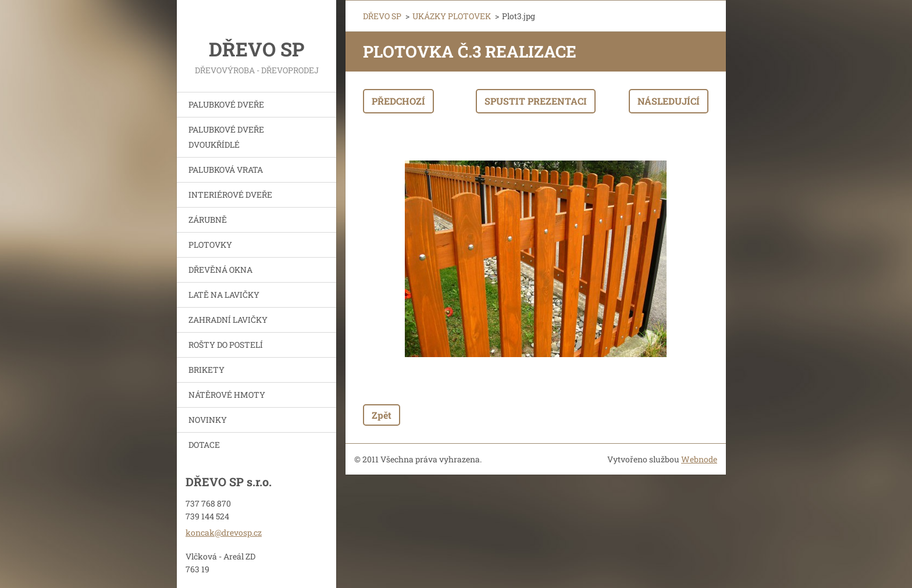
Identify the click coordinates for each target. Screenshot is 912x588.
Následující (669, 101)
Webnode (699, 459)
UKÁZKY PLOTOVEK (452, 16)
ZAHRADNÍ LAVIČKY (228, 320)
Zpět (382, 415)
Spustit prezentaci (536, 101)
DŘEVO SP (382, 16)
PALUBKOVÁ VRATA (226, 170)
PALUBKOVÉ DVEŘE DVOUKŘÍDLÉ (226, 137)
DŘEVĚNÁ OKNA (220, 270)
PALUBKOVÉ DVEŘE (226, 104)
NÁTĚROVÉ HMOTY (227, 395)
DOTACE (204, 445)
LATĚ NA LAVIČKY (224, 295)
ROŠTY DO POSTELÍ (226, 345)
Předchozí (398, 101)
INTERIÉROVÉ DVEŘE (230, 195)
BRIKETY (206, 370)
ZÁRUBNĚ (208, 220)
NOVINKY (208, 420)
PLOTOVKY (210, 245)
